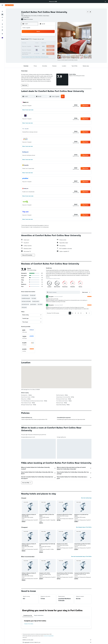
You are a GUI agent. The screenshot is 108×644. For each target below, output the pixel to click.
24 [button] (45, 46)
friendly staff (33, 295)
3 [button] (45, 37)
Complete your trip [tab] (28, 615)
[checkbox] (28, 331)
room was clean (25, 295)
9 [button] (42, 40)
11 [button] (48, 40)
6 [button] (32, 40)
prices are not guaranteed (49, 636)
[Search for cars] (2, 15)
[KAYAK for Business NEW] (2, 28)
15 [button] (39, 43)
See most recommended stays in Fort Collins (81, 556)
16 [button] (42, 43)
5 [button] (52, 37)
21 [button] (35, 46)
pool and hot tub (25, 304)
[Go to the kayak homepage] (9, 5)
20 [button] (32, 46)
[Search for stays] (2, 12)
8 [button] (39, 40)
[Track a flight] (2, 25)
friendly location (36, 301)
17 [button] (45, 43)
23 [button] (42, 46)
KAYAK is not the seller (57, 640)
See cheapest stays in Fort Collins (84, 527)
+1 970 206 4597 (25, 17)
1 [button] (39, 37)
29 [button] (39, 50)
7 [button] (35, 40)
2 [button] (42, 37)
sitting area (24, 307)
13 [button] (32, 43)
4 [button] (48, 37)
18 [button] (48, 43)
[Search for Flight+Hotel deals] (2, 18)
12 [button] (52, 40)
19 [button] (52, 43)
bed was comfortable (26, 301)
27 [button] (32, 50)
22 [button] (39, 46)
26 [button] (52, 46)
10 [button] (45, 40)
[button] (105, 2)
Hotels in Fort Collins (29, 624)
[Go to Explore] (2, 22)
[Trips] (2, 32)
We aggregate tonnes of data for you (57, 642)
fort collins (40, 304)
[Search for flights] (2, 9)
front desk (34, 298)
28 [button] (35, 50)
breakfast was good (26, 298)
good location (33, 304)
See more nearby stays (86, 498)
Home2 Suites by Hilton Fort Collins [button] (83, 544)
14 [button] (35, 43)
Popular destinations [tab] (39, 615)
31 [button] (45, 50)
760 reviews (30, 19)
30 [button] (42, 50)
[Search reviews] (64, 292)
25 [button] (48, 46)
